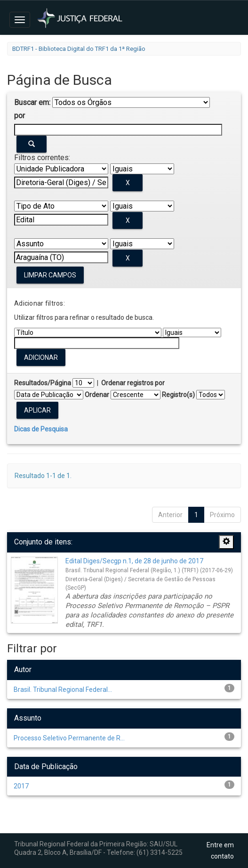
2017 (21, 786)
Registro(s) (178, 395)
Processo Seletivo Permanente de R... (69, 738)
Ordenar (97, 395)
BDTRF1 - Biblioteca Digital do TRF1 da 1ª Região (79, 49)
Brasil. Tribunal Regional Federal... (63, 690)
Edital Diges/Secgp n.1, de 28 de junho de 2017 (134, 561)
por (20, 116)
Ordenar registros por (133, 383)
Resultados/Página (43, 383)
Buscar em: (32, 102)
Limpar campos (50, 275)
